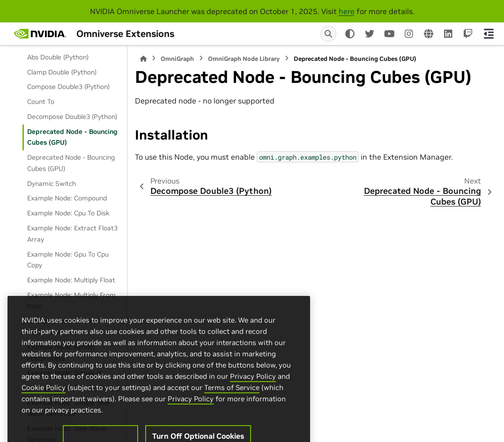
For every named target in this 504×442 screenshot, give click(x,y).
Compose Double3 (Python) (68, 87)
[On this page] (489, 34)
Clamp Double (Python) (62, 72)
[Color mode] (350, 34)
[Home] (143, 59)
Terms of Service (232, 409)
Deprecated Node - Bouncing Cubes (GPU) (72, 137)
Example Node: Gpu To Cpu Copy (68, 260)
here (347, 11)
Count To (41, 102)
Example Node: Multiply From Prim (71, 301)
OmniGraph (177, 59)
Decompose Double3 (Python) (72, 117)
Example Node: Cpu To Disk (68, 213)
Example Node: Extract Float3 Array (72, 234)
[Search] (328, 34)
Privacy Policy (253, 398)
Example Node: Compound (67, 198)
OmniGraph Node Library (244, 59)
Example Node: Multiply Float (71, 280)
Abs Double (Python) (58, 57)
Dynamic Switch (52, 184)
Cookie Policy (44, 409)
